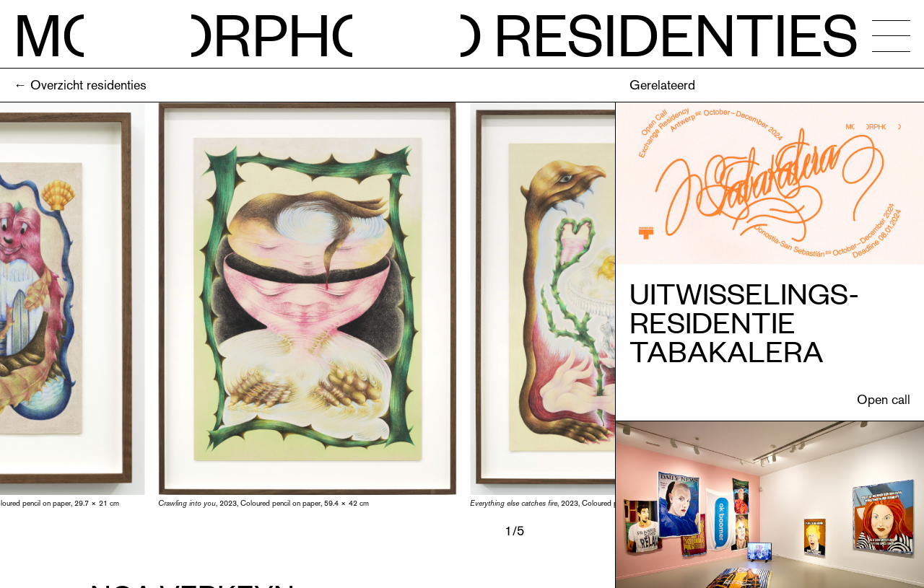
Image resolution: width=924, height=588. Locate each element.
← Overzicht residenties (80, 85)
